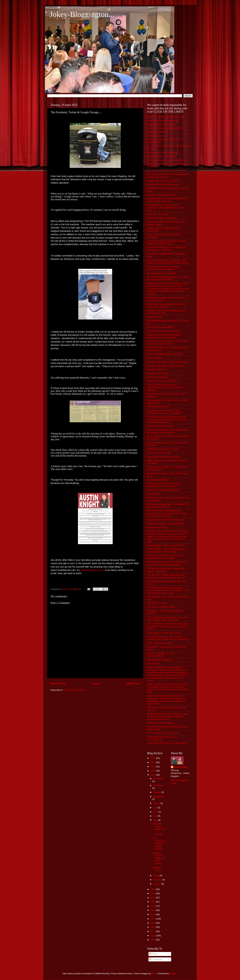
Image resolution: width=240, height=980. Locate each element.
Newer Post (58, 683)
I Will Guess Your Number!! (160, 426)
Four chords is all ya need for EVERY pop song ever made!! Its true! (167, 343)
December (158, 779)
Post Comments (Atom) (75, 690)
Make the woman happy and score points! (159, 858)
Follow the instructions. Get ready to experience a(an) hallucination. (164, 336)
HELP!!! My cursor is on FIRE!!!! (162, 381)
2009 (153, 940)
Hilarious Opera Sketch (158, 407)
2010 (153, 936)
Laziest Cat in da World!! (159, 453)
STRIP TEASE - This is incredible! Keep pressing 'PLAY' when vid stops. (166, 550)
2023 (153, 771)
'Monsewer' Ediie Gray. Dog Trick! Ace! (166, 117)
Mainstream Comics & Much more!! (164, 457)
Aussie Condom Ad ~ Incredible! (163, 153)
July (155, 808)
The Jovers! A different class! (161, 607)
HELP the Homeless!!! (158, 377)
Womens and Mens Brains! (160, 723)
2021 (153, 889)
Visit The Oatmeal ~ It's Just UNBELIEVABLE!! (161, 655)
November (158, 785)
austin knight (181, 767)
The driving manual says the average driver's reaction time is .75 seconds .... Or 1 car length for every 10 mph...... (168, 590)
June (156, 812)
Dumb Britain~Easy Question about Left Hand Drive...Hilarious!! (166, 305)
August (157, 803)
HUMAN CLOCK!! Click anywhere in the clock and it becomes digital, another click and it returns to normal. (167, 419)
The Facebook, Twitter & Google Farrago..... (159, 844)
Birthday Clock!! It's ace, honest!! (163, 181)
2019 (153, 898)
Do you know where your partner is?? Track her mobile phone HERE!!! (168, 278)
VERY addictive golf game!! (160, 643)
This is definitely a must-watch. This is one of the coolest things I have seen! (167, 619)
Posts (153, 954)
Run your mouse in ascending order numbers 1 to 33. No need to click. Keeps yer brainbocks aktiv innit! (167, 513)
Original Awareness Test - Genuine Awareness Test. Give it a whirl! (164, 485)
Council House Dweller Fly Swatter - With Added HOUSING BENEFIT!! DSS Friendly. (168, 262)
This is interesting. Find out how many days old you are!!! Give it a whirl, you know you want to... (168, 626)
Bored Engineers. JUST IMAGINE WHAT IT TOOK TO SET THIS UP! (168, 200)
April (156, 820)
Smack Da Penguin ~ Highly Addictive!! (166, 524)
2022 (153, 775)
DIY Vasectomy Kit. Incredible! (162, 273)
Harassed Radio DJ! (157, 369)
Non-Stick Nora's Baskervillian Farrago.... (159, 829)
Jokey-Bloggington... (82, 14)
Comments (156, 959)
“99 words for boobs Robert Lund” (163, 121)
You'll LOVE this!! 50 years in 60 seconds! (167, 743)
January (157, 884)
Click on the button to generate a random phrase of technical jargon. (167, 242)
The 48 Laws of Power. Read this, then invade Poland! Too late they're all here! (166, 576)
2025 (153, 762)
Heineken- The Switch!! (158, 373)
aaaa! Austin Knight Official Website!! (165, 128)
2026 (153, 758)
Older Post (133, 683)
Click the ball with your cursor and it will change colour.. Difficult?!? (166, 249)
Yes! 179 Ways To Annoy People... (164, 733)
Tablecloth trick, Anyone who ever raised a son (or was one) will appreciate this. (167, 563)
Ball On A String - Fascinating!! (162, 156)
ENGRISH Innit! (155, 317)
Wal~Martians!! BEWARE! (160, 660)
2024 (153, 767)
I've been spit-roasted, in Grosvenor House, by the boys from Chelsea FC (168, 431)
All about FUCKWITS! (158, 132)
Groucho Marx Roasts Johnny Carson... (166, 366)
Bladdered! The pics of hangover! (163, 184)
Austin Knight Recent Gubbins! (162, 124)
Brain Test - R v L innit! (158, 214)
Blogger (173, 974)
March (156, 875)
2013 (153, 923)
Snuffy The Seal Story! (158, 527)
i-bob (154, 974)
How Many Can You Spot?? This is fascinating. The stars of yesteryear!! (165, 412)
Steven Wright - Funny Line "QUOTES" (166, 545)
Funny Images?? (155, 358)
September (158, 797)
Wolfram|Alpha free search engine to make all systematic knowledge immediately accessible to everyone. (168, 716)
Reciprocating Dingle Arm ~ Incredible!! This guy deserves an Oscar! (168, 505)
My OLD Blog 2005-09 (158, 480)
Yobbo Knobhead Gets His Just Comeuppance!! (162, 738)
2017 (153, 906)
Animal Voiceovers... (157, 136)
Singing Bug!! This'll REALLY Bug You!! (166, 520)
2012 (153, 927)
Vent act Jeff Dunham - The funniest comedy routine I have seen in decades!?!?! (168, 638)
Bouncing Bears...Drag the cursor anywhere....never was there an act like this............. (166, 208)
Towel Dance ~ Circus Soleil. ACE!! (164, 633)
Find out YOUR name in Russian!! (163, 331)
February (158, 880)
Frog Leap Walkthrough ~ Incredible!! (165, 354)
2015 (153, 914)
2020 (153, 893)
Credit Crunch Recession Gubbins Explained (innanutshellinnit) (163, 268)
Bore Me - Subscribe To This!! (161, 195)
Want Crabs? (153, 664)
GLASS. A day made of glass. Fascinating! (167, 362)
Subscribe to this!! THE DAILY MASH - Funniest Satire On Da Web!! (166, 557)
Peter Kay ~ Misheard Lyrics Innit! (163, 490)
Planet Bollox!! (154, 494)
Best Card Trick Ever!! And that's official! (166, 170)
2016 (153, 910)
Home (96, 683)
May (155, 816)
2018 (153, 902)
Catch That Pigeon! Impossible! (162, 218)
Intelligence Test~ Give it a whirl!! (163, 449)
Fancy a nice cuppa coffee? (160, 327)
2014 (153, 919)
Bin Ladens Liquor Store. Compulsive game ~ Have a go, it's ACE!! (168, 175)
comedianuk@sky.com (92, 570)
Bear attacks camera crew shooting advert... (168, 160)
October (157, 792)
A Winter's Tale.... (157, 869)
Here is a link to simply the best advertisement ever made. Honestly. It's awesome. (166, 387)
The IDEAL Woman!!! (157, 603)
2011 (153, 931)
